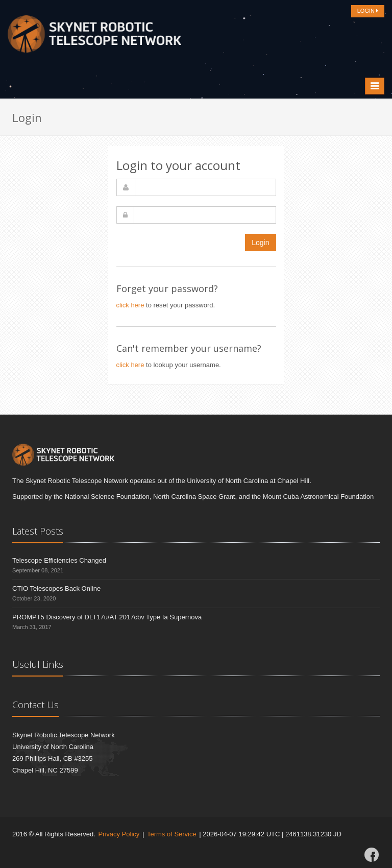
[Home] (94, 37)
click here (130, 305)
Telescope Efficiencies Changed (59, 560)
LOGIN (368, 11)
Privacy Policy (119, 834)
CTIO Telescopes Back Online (56, 588)
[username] (205, 187)
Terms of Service (172, 834)
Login (260, 243)
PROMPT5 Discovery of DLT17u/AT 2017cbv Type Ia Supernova (107, 617)
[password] (205, 215)
